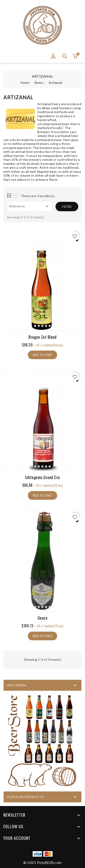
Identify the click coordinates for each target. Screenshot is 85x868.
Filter (67, 207)
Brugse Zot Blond (42, 337)
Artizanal (17, 685)
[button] (53, 56)
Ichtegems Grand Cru (42, 477)
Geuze (43, 618)
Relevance (29, 206)
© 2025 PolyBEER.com (42, 862)
